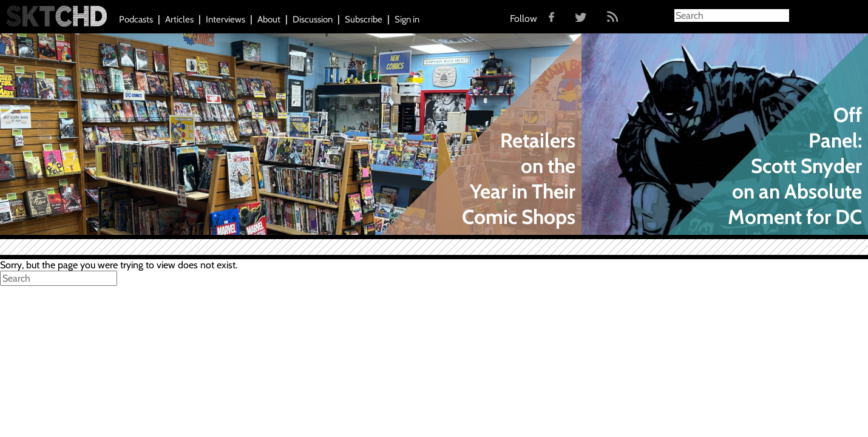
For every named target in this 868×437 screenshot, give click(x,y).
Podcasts (136, 19)
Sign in (407, 19)
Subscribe (364, 19)
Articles (179, 19)
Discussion (313, 19)
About (269, 19)
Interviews (225, 19)
